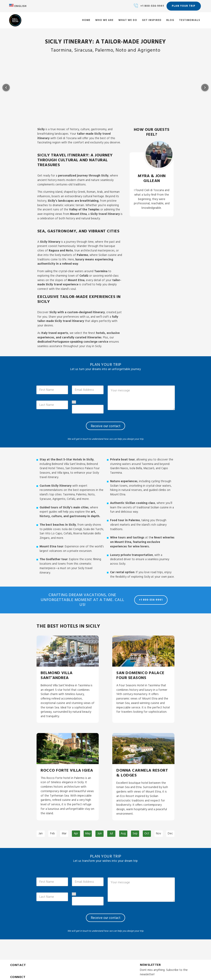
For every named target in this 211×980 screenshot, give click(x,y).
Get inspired (152, 20)
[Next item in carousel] (205, 88)
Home (86, 20)
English (18, 6)
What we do (128, 20)
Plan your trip (184, 6)
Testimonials (190, 20)
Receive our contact (106, 426)
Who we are (104, 20)
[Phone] (88, 409)
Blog (170, 20)
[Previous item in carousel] (6, 88)
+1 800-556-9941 (152, 6)
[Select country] (74, 402)
